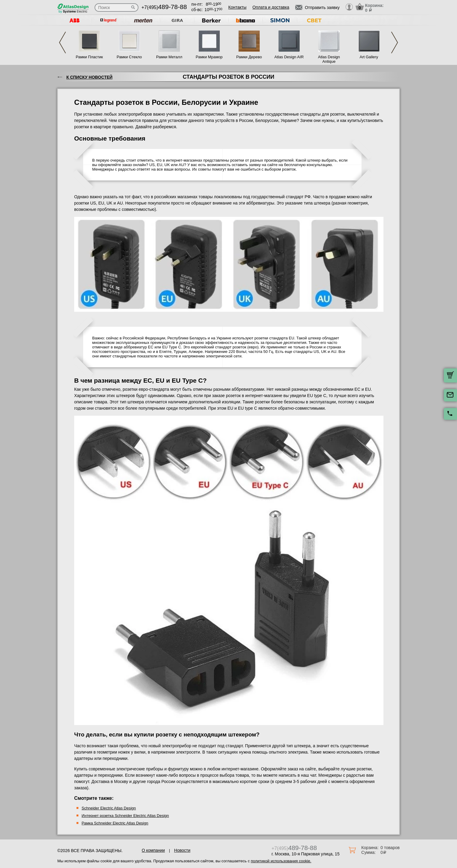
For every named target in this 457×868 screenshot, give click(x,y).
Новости (182, 850)
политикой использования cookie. (281, 861)
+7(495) (164, 7)
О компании (153, 850)
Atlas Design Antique (329, 59)
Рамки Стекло (129, 57)
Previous (62, 42)
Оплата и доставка (271, 7)
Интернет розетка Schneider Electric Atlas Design (125, 816)
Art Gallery (369, 57)
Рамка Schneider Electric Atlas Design (115, 823)
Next (395, 42)
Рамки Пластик (89, 57)
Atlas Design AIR (289, 57)
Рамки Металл (169, 57)
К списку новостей (89, 77)
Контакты (237, 7)
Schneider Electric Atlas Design (109, 808)
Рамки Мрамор (209, 57)
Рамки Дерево (249, 57)
